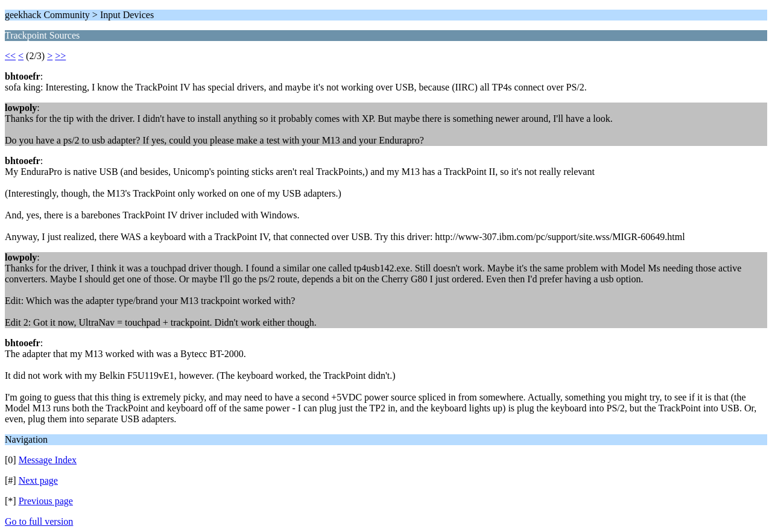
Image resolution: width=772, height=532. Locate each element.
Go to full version (39, 521)
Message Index (48, 460)
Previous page (46, 501)
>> (60, 56)
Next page (38, 480)
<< (10, 56)
